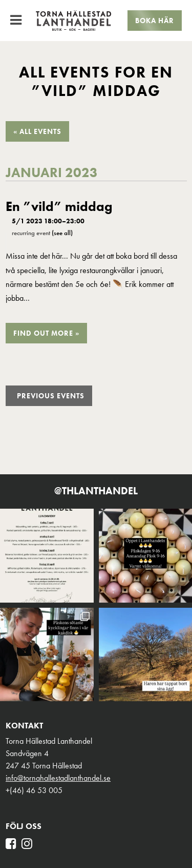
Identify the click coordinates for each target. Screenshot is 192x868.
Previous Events (51, 396)
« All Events (37, 131)
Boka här (155, 21)
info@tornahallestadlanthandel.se (58, 778)
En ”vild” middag (59, 207)
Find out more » (46, 333)
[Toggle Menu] (16, 20)
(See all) (62, 233)
